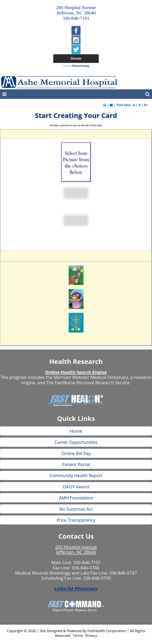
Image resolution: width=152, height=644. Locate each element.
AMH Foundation (76, 498)
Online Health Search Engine (76, 372)
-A (133, 105)
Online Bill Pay (76, 453)
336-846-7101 (87, 562)
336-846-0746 (85, 568)
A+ (146, 105)
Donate (76, 58)
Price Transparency (76, 520)
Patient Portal (76, 464)
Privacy (91, 636)
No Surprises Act (76, 509)
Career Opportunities (76, 442)
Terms (78, 636)
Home (76, 431)
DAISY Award (76, 487)
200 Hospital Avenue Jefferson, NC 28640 (76, 549)
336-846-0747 (123, 573)
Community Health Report (76, 475)
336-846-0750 (97, 578)
